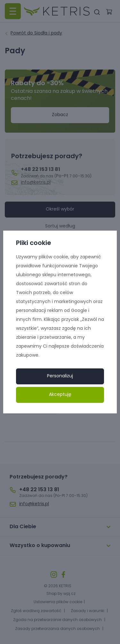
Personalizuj (60, 376)
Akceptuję (60, 395)
